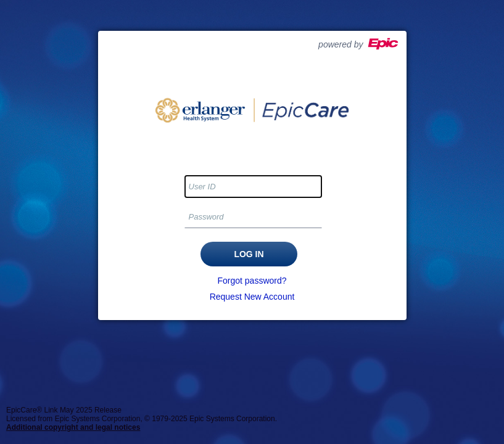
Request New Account (252, 297)
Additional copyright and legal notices (73, 427)
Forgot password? (252, 281)
